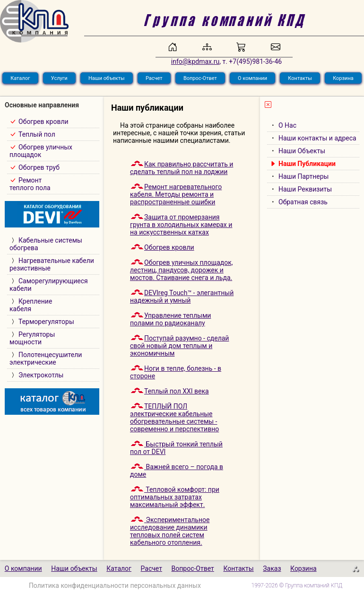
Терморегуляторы (46, 322)
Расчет (154, 78)
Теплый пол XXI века (169, 391)
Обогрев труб (39, 167)
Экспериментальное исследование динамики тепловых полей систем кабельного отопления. (170, 531)
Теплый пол (37, 134)
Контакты (300, 78)
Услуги (59, 78)
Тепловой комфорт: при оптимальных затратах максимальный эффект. (175, 497)
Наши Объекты (302, 151)
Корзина (343, 78)
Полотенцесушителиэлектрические (46, 358)
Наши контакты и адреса (317, 138)
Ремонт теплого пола (30, 184)
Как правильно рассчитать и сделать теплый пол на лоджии (182, 168)
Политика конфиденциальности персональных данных (115, 585)
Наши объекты (107, 78)
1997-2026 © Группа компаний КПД (297, 585)
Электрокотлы (41, 375)
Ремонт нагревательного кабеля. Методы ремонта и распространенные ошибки (176, 194)
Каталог (20, 78)
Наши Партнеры (303, 176)
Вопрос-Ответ (200, 78)
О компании (252, 78)
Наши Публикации (307, 164)
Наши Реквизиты (305, 189)
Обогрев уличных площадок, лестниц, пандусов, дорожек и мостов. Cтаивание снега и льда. (182, 270)
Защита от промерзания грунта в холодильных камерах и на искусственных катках (181, 225)
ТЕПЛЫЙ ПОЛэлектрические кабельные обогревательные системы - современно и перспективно (174, 418)
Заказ (272, 568)
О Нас (287, 125)
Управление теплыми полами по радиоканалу (170, 319)
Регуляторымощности (32, 338)
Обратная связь (303, 202)
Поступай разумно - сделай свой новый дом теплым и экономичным (179, 346)
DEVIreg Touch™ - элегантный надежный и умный (182, 297)
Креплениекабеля (31, 305)
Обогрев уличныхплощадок (41, 151)
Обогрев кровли (43, 122)
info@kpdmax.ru (195, 61)
